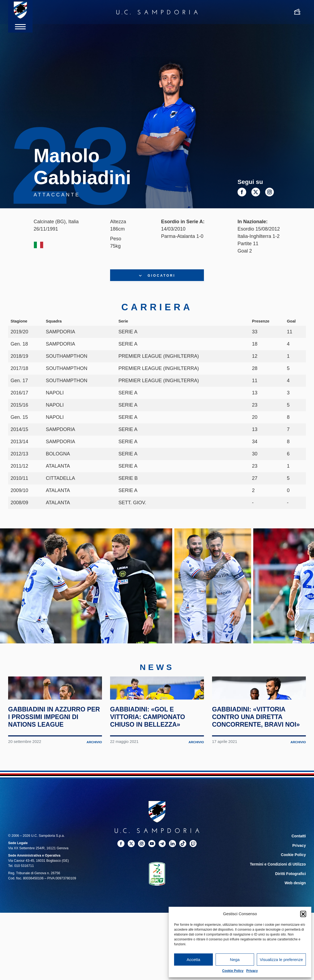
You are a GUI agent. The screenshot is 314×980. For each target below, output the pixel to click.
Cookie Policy (233, 971)
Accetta (193, 960)
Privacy (252, 971)
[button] (303, 914)
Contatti (299, 895)
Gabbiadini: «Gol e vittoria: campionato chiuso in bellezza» (153, 768)
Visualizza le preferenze (281, 960)
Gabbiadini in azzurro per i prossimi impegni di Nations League (52, 768)
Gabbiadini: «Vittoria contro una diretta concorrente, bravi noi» (254, 772)
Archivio (94, 801)
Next (299, 598)
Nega (235, 960)
